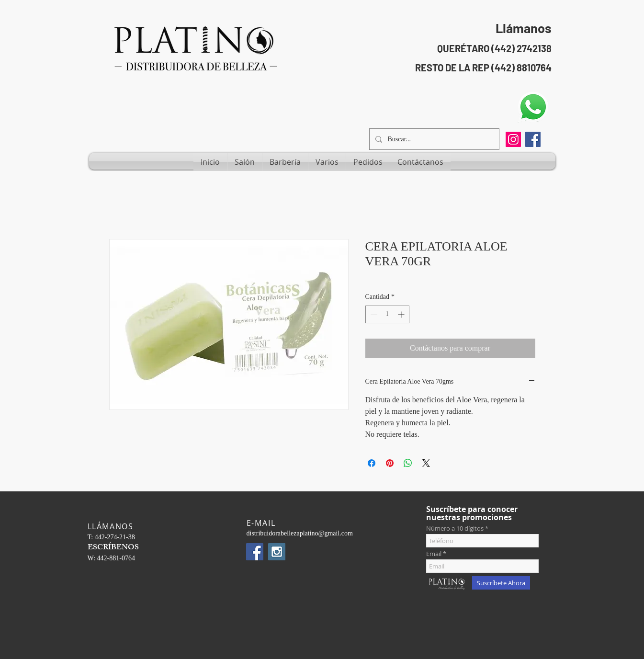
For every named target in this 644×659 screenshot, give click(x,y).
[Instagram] (513, 139)
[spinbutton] (387, 314)
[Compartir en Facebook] (372, 463)
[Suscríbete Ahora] (501, 583)
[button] (245, 162)
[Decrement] (373, 314)
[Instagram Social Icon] (277, 552)
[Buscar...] (433, 139)
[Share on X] (426, 463)
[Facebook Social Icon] (533, 139)
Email (434, 554)
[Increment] (402, 314)
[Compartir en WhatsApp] (408, 463)
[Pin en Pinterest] (390, 463)
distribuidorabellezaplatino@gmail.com (300, 533)
